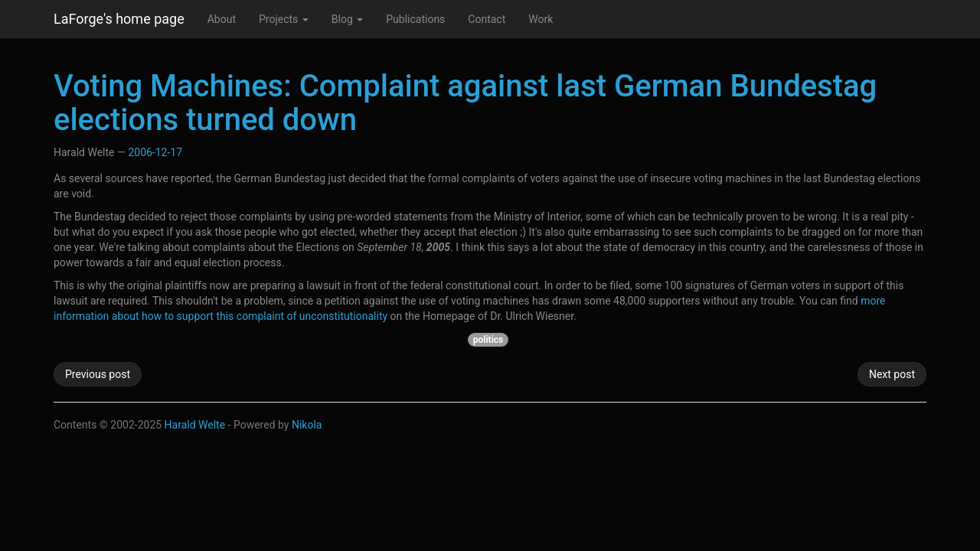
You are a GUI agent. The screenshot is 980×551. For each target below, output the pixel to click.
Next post (892, 374)
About (222, 19)
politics (488, 340)
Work (541, 19)
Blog (347, 19)
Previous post (98, 374)
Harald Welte (195, 425)
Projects (284, 19)
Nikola (307, 425)
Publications (415, 19)
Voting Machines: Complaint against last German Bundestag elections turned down (465, 103)
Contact (487, 19)
